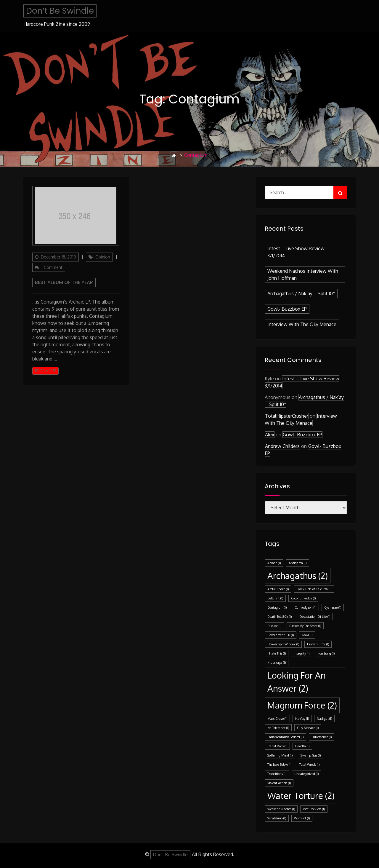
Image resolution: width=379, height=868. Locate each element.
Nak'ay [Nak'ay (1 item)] (302, 719)
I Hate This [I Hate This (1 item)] (277, 653)
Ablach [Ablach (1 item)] (274, 563)
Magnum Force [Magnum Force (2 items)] (302, 705)
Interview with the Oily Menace (302, 324)
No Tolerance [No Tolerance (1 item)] (278, 728)
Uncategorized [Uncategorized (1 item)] (306, 774)
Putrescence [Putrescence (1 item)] (322, 737)
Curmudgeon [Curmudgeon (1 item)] (305, 607)
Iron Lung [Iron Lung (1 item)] (326, 653)
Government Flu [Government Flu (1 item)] (281, 635)
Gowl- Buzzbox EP (287, 309)
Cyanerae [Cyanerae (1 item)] (333, 607)
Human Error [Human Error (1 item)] (318, 644)
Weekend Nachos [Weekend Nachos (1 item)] (281, 809)
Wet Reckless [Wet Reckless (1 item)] (314, 809)
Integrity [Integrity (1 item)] (302, 653)
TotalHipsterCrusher (287, 416)
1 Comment (53, 268)
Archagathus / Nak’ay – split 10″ (301, 293)
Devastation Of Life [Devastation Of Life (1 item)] (315, 617)
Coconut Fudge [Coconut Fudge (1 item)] (303, 598)
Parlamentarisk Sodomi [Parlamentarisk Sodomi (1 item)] (285, 737)
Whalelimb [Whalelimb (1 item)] (277, 818)
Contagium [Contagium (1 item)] (277, 607)
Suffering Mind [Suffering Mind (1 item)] (280, 755)
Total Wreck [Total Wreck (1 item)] (309, 765)
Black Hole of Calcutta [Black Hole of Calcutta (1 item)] (314, 589)
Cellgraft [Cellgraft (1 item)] (275, 598)
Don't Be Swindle (170, 855)
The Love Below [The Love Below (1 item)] (279, 765)
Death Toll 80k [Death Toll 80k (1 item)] (280, 617)
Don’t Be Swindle (60, 11)
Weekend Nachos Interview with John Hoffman (303, 275)
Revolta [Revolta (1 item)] (302, 746)
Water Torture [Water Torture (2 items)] (301, 796)
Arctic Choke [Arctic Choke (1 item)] (278, 589)
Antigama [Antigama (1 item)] (298, 563)
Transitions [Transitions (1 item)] (277, 774)
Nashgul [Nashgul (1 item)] (324, 719)
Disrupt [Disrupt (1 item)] (274, 626)
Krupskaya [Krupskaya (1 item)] (277, 663)
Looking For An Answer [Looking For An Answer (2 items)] (297, 682)
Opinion (103, 257)
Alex (270, 435)
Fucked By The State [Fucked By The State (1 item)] (305, 626)
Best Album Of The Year (64, 282)
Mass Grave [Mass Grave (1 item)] (277, 719)
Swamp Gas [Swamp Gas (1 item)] (311, 755)
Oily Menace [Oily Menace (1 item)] (308, 728)
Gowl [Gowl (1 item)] (307, 635)
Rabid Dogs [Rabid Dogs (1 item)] (277, 746)
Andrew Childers (282, 446)
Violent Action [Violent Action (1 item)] (279, 783)
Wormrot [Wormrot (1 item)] (302, 818)
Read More (45, 371)
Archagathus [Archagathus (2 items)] (298, 576)
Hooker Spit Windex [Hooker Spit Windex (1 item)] (283, 644)
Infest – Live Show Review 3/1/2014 (296, 252)
